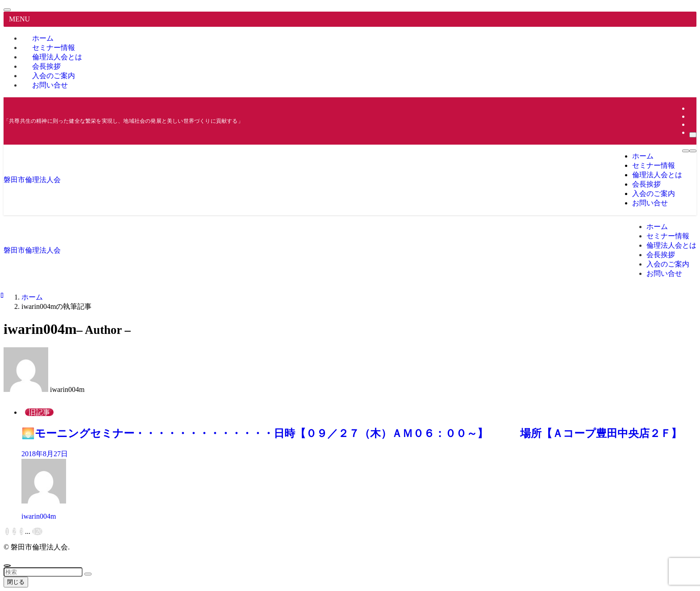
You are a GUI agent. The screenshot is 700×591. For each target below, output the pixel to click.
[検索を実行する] (88, 574)
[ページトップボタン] (7, 566)
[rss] (692, 124)
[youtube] (692, 116)
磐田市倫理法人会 (32, 180)
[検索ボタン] (693, 151)
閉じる (16, 582)
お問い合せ (50, 85)
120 (37, 531)
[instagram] (692, 108)
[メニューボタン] (686, 151)
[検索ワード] (43, 572)
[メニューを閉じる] (7, 10)
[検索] (693, 135)
